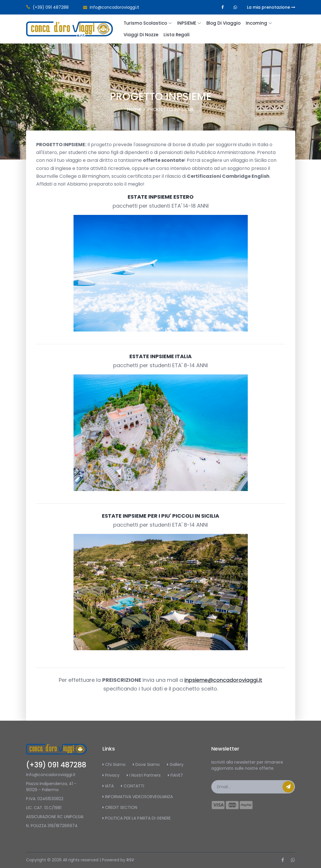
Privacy (111, 775)
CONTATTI (133, 786)
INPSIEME (187, 23)
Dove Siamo (146, 764)
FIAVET (176, 775)
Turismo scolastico (145, 23)
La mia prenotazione (271, 7)
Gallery (175, 764)
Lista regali (177, 35)
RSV (130, 860)
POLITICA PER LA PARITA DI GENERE (137, 818)
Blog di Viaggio (223, 23)
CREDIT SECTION (120, 807)
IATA (108, 786)
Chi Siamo (114, 764)
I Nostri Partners (144, 775)
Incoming (256, 23)
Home (134, 109)
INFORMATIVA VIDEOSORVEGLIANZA (138, 797)
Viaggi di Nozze (141, 35)
